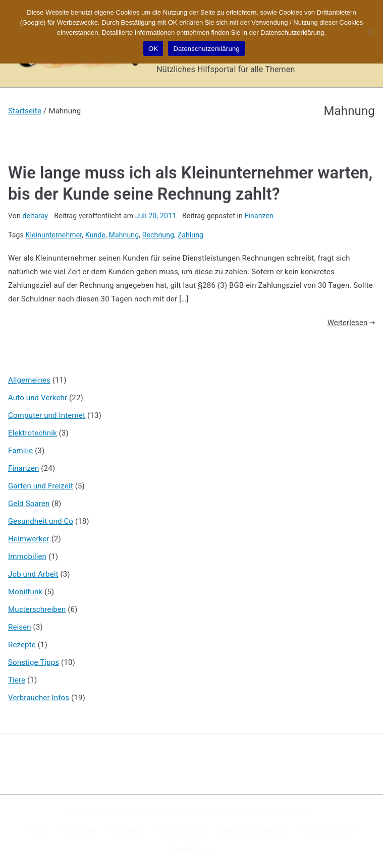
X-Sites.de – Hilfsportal (164, 813)
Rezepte (22, 645)
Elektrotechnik (33, 433)
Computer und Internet (47, 415)
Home (37, 831)
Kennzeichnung (181, 831)
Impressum (78, 831)
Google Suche (192, 849)
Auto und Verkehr (38, 398)
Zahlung (190, 235)
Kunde (95, 235)
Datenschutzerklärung (254, 831)
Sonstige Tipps (34, 662)
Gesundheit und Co (41, 521)
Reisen (20, 627)
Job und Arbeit (33, 574)
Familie (20, 451)
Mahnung (124, 235)
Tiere (17, 680)
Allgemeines (29, 380)
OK (153, 49)
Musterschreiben (37, 609)
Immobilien (27, 556)
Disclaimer (126, 831)
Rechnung (158, 235)
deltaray (35, 216)
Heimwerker (29, 539)
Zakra (253, 813)
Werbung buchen (329, 831)
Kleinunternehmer (54, 235)
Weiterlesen (351, 323)
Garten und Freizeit (41, 486)
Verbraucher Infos (39, 698)
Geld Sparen (29, 504)
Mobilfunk (25, 592)
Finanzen (259, 216)
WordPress (295, 813)
